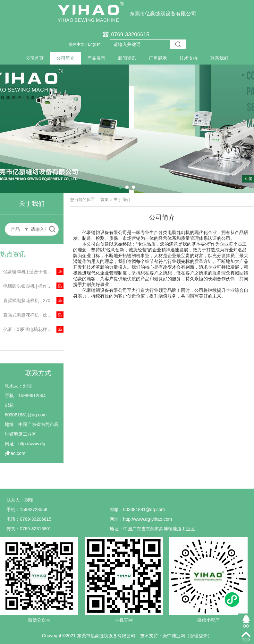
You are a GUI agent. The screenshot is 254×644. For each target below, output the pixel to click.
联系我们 (219, 58)
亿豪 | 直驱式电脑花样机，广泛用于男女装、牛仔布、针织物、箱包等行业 (33, 329)
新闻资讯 (127, 58)
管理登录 (199, 636)
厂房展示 (158, 58)
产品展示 (96, 58)
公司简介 (65, 58)
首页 (105, 200)
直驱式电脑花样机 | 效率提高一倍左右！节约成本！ (33, 315)
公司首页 (35, 58)
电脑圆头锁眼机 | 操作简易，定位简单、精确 (33, 286)
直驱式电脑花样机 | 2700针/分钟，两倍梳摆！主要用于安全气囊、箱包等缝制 (33, 300)
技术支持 (189, 58)
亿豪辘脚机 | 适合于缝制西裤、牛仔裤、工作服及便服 (33, 272)
